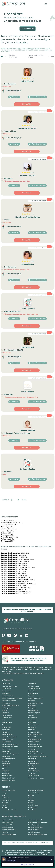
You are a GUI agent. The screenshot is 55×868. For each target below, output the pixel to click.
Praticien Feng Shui (7, 739)
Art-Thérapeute (6, 689)
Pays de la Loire (33, 808)
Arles (14, 573)
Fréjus (14, 571)
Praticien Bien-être (7, 735)
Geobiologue (5, 713)
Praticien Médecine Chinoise (10, 747)
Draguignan (16, 591)
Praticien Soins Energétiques (10, 754)
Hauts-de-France (7, 800)
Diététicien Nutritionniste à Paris (38, 822)
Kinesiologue (32, 720)
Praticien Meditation (34, 744)
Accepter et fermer (28, 864)
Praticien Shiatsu (33, 751)
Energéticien (32, 706)
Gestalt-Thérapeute (34, 713)
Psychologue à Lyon (34, 832)
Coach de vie (32, 696)
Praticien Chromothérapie (9, 737)
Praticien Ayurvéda (34, 732)
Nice (53, 56)
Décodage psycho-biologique (10, 706)
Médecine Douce (6, 727)
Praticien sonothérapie (8, 759)
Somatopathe (6, 771)
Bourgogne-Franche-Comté (36, 791)
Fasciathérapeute (33, 710)
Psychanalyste (32, 759)
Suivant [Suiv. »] (21, 500)
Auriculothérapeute (34, 689)
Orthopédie (32, 730)
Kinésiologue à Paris (7, 827)
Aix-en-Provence (18, 559)
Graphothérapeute (7, 715)
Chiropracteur (6, 693)
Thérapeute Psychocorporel (36, 778)
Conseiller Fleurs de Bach (36, 698)
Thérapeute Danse (7, 776)
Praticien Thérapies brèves (36, 754)
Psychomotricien (33, 761)
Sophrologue (5, 773)
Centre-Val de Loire (34, 793)
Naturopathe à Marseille (35, 827)
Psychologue (5, 761)
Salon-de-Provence (18, 583)
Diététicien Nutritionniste (13, 56)
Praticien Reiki (6, 751)
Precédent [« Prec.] (7, 500)
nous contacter (43, 855)
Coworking (31, 701)
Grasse (14, 575)
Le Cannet (15, 587)
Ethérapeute (32, 708)
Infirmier (4, 720)
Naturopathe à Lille (34, 830)
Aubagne (15, 581)
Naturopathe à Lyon (7, 822)
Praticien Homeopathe (35, 739)
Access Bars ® (6, 684)
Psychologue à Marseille (9, 830)
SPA (3, 768)
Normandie (5, 805)
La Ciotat (15, 593)
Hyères (14, 569)
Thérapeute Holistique (8, 778)
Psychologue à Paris (7, 820)
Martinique (5, 803)
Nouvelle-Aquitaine (34, 805)
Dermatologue (6, 703)
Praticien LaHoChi (34, 742)
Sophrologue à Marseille (35, 820)
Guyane (31, 798)
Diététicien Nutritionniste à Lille (37, 835)
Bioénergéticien (6, 691)
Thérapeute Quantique (8, 781)
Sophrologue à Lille (7, 825)
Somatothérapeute (34, 771)
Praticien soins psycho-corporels (38, 756)
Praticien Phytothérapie (35, 747)
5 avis (32, 78)
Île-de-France (32, 810)
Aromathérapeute (34, 686)
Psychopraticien (6, 764)
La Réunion (32, 800)
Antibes (15, 563)
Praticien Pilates (6, 749)
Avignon (15, 561)
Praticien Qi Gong (33, 749)
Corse (3, 795)
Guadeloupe (5, 798)
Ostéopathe (5, 732)
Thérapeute (32, 773)
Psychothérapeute (34, 764)
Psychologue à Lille (34, 825)
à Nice (9, 521)
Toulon (14, 557)
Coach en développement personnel (12, 698)
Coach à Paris (5, 832)
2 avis (32, 173)
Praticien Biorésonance (35, 735)
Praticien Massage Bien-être (10, 744)
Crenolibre (6, 629)
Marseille (15, 553)
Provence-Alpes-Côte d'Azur (36, 56)
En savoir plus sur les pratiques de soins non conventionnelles (23, 673)
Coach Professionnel (7, 696)
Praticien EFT (32, 737)
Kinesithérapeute (7, 722)
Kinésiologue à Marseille (9, 835)
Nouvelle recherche (28, 29)
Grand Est (31, 795)
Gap (13, 589)
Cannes (15, 565)
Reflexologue (5, 766)
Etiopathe (4, 710)
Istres (14, 585)
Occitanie (4, 808)
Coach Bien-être (33, 693)
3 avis (32, 125)
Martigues (15, 577)
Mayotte (31, 803)
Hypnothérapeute (7, 718)
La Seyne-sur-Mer (18, 567)
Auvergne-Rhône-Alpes (8, 791)
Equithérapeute (6, 708)
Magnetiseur (32, 722)
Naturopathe (32, 727)
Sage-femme (32, 768)
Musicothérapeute (34, 725)
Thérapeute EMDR (34, 776)
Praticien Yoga (6, 756)
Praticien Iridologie (7, 742)
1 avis (32, 214)
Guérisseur (31, 715)
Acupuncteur (32, 684)
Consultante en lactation (9, 701)
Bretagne (4, 793)
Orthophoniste (6, 730)
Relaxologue (32, 766)
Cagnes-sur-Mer (18, 579)
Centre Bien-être (33, 691)
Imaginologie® (33, 718)
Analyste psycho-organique (10, 686)
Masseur (4, 725)
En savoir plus (12, 861)
